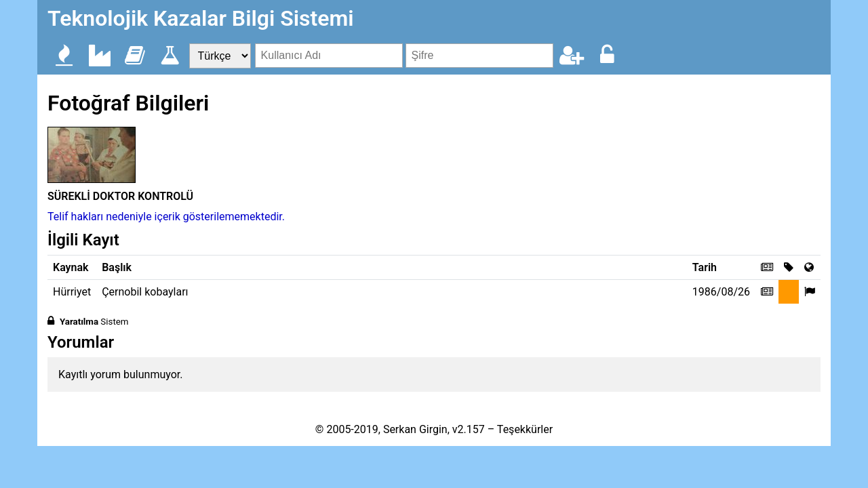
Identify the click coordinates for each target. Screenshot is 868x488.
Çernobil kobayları (145, 292)
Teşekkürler (525, 429)
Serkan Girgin (415, 429)
